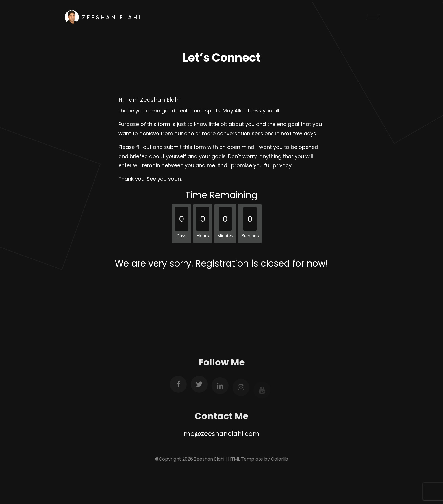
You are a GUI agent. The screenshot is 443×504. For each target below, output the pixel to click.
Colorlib (280, 459)
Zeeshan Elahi (103, 17)
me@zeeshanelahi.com (221, 434)
